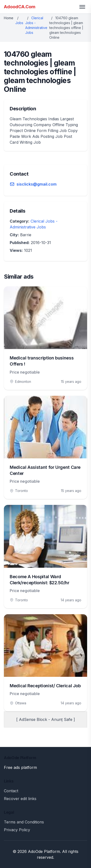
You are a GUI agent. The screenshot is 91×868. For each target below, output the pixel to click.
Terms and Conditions (24, 822)
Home (9, 18)
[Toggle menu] (82, 7)
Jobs (19, 23)
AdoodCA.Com (20, 7)
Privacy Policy (17, 830)
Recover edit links (20, 799)
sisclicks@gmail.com (37, 184)
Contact (11, 791)
